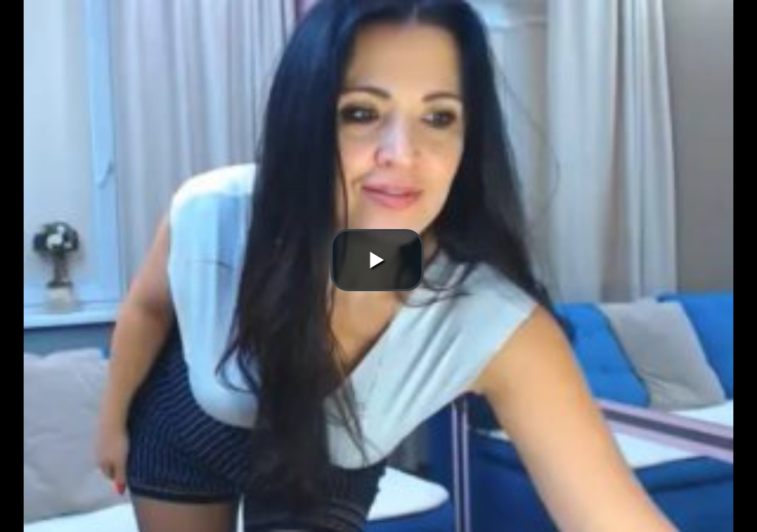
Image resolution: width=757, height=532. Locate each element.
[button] (377, 260)
